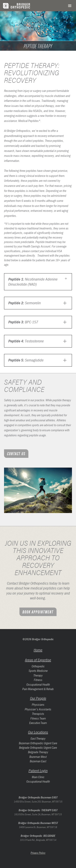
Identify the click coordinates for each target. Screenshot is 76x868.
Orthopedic (38, 666)
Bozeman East (38, 761)
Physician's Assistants (38, 709)
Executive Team (38, 723)
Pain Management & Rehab (38, 689)
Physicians (38, 705)
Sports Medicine (38, 671)
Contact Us (16, 453)
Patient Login (38, 771)
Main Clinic (38, 777)
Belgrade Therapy (38, 752)
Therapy (38, 675)
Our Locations (38, 732)
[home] (18, 6)
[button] (70, 6)
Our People (38, 698)
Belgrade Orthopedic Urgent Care (38, 748)
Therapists (38, 714)
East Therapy (38, 738)
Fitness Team (38, 718)
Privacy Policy (38, 853)
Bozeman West (38, 757)
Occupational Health (38, 684)
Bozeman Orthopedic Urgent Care (38, 743)
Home (38, 650)
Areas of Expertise (38, 660)
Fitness (38, 680)
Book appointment (38, 612)
